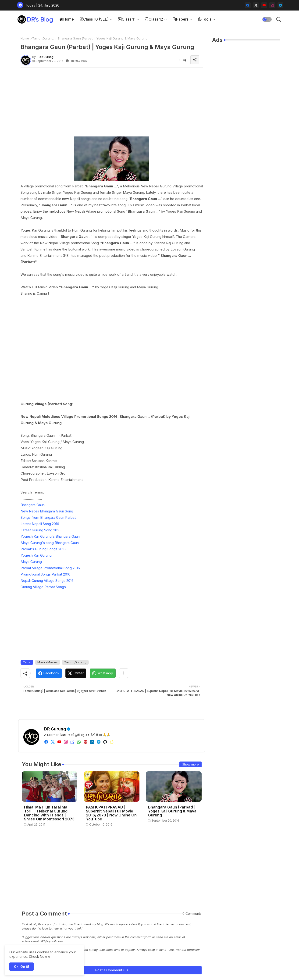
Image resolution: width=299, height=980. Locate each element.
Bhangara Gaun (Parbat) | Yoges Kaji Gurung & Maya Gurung (172, 811)
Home (67, 19)
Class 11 (127, 19)
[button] (267, 19)
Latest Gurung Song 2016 (41, 530)
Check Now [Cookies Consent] (38, 957)
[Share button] (124, 673)
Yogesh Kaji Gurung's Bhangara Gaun (50, 536)
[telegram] (280, 5)
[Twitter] (76, 673)
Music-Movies (48, 662)
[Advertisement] (112, 104)
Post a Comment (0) (112, 970)
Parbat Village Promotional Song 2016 (50, 568)
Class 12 (154, 19)
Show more (190, 764)
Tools (205, 19)
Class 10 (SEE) (94, 19)
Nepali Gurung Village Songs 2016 (47, 581)
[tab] (67, 19)
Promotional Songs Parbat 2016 (45, 574)
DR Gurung (55, 729)
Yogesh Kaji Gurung (36, 555)
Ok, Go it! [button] (21, 967)
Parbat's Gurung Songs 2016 (43, 549)
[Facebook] (49, 673)
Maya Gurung (31, 562)
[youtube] (264, 5)
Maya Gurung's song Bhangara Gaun (50, 543)
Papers (180, 19)
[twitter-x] (256, 5)
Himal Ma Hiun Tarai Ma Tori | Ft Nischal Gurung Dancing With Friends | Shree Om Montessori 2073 (49, 813)
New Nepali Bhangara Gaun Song (47, 511)
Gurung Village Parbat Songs (43, 587)
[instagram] (272, 5)
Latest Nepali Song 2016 (40, 524)
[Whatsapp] (103, 673)
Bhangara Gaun (33, 505)
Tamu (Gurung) (43, 38)
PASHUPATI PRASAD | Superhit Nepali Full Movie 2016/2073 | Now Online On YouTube (111, 813)
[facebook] (248, 5)
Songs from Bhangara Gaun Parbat (48, 517)
